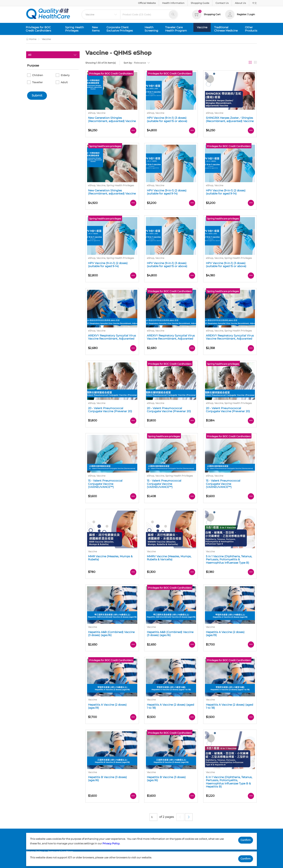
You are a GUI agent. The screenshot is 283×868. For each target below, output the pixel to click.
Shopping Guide (200, 3)
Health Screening (151, 29)
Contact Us (222, 3)
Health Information (173, 3)
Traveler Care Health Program (176, 29)
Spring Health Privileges (74, 29)
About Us (240, 3)
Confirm (246, 840)
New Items (96, 29)
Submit (37, 96)
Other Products (251, 29)
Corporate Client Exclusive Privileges (120, 29)
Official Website (147, 3)
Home (31, 39)
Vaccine (202, 27)
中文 (255, 3)
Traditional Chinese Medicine (226, 29)
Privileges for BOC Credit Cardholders (38, 29)
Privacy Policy (111, 843)
